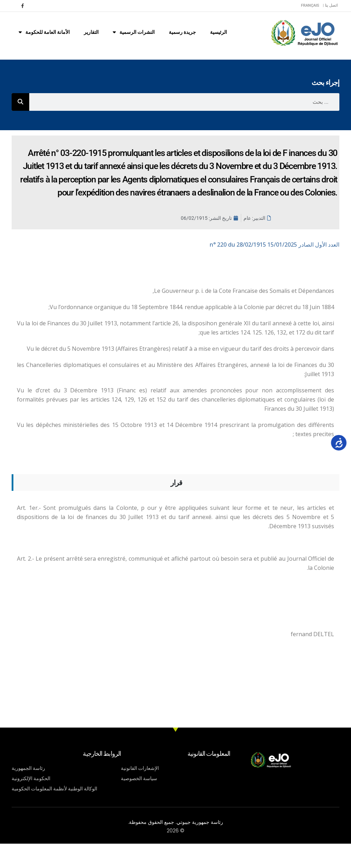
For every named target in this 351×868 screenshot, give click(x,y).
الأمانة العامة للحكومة (44, 32)
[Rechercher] (20, 102)
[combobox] (184, 102)
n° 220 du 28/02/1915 (275, 245)
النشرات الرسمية (134, 32)
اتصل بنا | (330, 5)
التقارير (91, 32)
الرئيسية (218, 32)
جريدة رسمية (182, 32)
